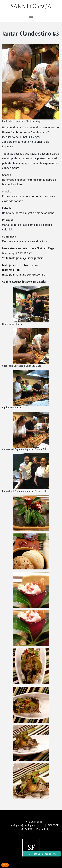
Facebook (53, 825)
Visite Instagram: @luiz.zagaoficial (24, 258)
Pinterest (42, 829)
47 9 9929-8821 (34, 822)
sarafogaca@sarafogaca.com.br (26, 825)
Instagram (26, 829)
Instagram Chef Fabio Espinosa (21, 265)
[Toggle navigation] (31, 18)
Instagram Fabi (12, 270)
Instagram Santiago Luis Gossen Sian (25, 275)
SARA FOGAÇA (31, 6)
